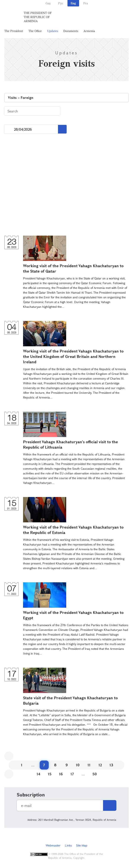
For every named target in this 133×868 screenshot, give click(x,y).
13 (111, 765)
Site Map (82, 845)
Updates (53, 31)
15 (50, 774)
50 (95, 774)
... (9, 129)
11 (89, 765)
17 (72, 774)
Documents (71, 31)
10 (78, 765)
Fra (86, 3)
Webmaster (53, 845)
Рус (61, 3)
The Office (35, 31)
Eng (73, 3)
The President (14, 31)
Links (68, 845)
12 (100, 765)
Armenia (89, 31)
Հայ (48, 3)
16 (61, 774)
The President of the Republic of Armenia (38, 17)
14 (38, 774)
